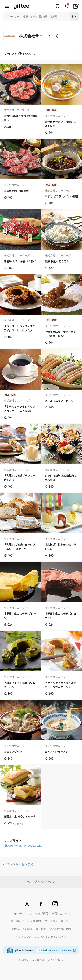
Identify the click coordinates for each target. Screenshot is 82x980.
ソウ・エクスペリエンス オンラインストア (41, 937)
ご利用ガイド (19, 921)
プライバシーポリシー (58, 921)
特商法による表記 (21, 929)
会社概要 (41, 929)
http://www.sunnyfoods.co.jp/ (23, 845)
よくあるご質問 (39, 914)
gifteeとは (20, 914)
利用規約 (36, 921)
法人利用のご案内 (60, 929)
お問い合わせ (60, 914)
